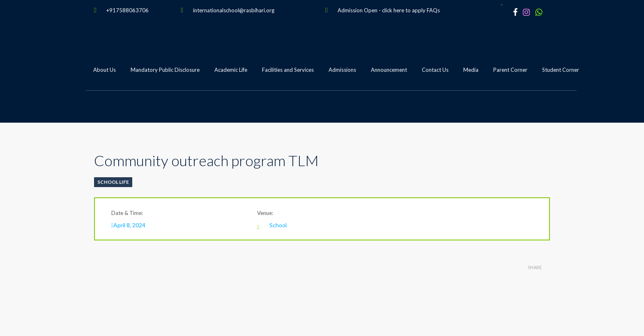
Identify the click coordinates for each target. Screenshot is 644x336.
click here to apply (404, 10)
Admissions (342, 70)
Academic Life (231, 70)
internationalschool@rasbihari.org (234, 10)
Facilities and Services (288, 70)
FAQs (433, 10)
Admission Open (358, 10)
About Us (105, 70)
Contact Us (435, 70)
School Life (113, 182)
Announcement (389, 70)
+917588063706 (128, 10)
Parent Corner (510, 70)
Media (471, 70)
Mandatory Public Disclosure (165, 70)
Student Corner (561, 70)
